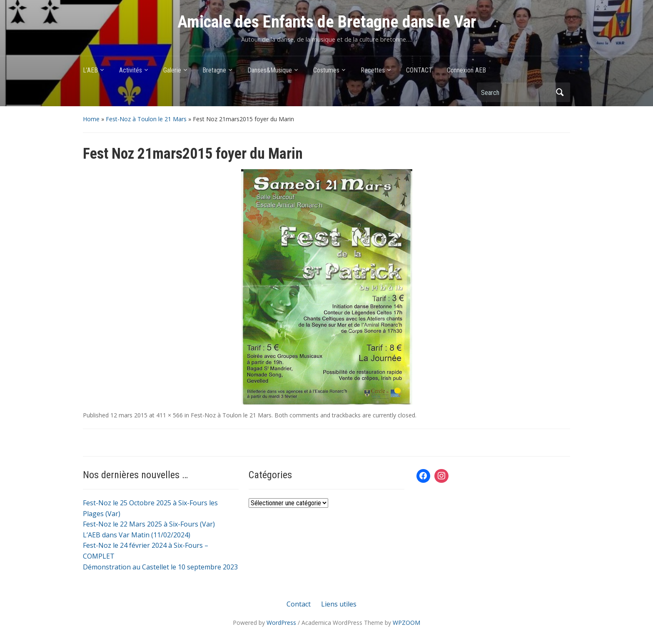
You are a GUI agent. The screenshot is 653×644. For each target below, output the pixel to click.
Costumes (326, 70)
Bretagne (214, 70)
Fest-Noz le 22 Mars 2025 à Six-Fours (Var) (149, 524)
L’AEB (90, 70)
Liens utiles (339, 604)
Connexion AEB (466, 70)
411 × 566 (169, 415)
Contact (299, 604)
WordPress (281, 623)
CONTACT (419, 70)
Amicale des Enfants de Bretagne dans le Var (327, 22)
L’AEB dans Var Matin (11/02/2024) (137, 535)
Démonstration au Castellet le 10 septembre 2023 (160, 567)
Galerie (172, 70)
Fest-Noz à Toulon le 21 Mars (146, 119)
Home (91, 119)
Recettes (373, 70)
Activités (131, 70)
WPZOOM (406, 623)
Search (560, 92)
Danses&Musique (270, 70)
